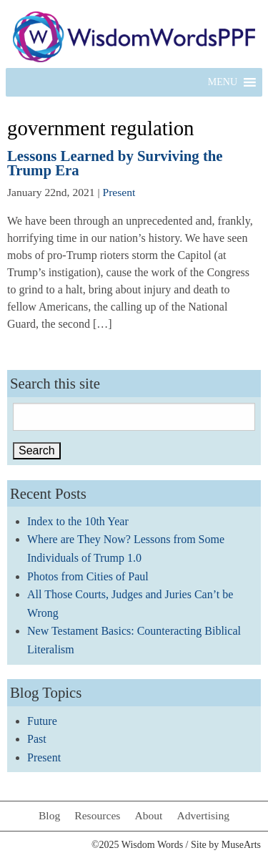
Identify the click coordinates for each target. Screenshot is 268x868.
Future (42, 721)
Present (119, 192)
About (148, 815)
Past (37, 739)
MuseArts (241, 845)
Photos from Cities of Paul (88, 576)
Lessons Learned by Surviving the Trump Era (115, 163)
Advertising (203, 815)
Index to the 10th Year (78, 521)
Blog (49, 815)
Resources (97, 815)
